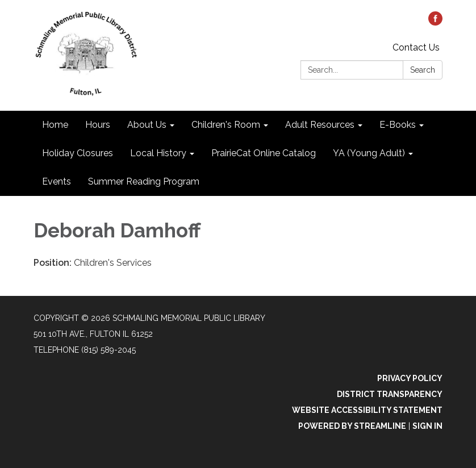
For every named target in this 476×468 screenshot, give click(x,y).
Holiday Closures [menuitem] (78, 153)
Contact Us (416, 47)
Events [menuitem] (57, 181)
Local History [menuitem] (158, 153)
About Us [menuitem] (147, 125)
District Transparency (390, 394)
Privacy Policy (410, 378)
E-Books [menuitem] (398, 125)
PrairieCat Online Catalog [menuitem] (264, 153)
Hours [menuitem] (98, 125)
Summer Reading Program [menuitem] (144, 181)
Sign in (427, 426)
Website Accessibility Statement (367, 410)
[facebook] (435, 22)
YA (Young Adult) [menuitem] (369, 153)
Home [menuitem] (55, 125)
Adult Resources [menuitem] (320, 125)
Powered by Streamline (352, 426)
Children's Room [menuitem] (226, 125)
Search (423, 70)
